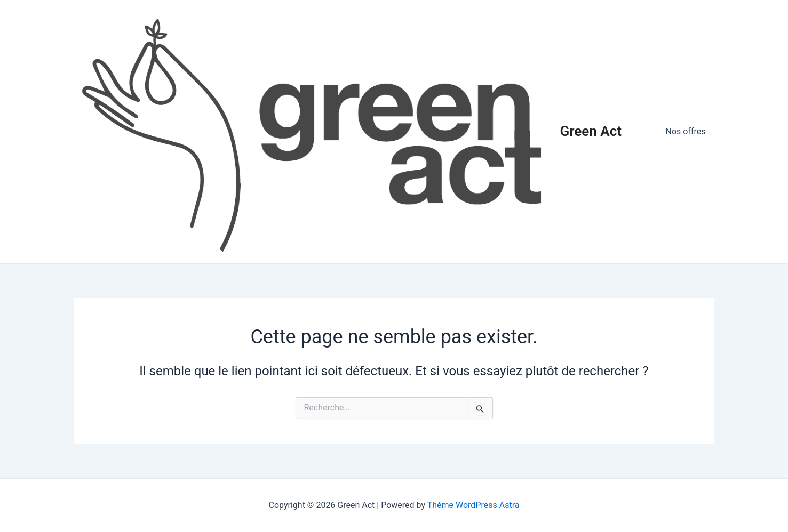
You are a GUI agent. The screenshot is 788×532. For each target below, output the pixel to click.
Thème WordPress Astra (473, 505)
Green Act (591, 131)
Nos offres (685, 131)
